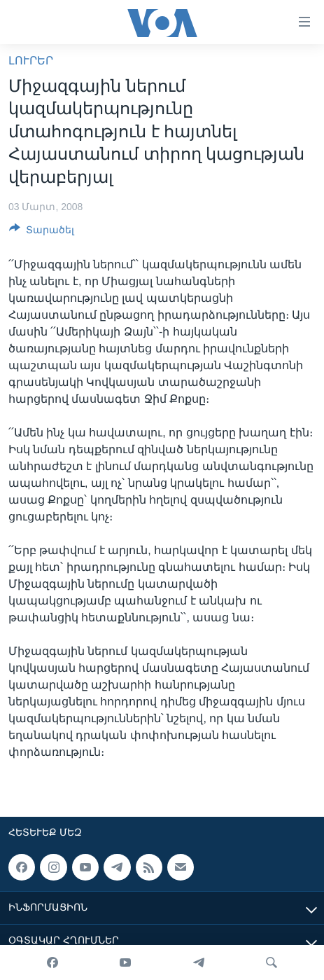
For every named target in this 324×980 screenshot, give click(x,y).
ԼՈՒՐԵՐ (31, 61)
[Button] (42, 232)
